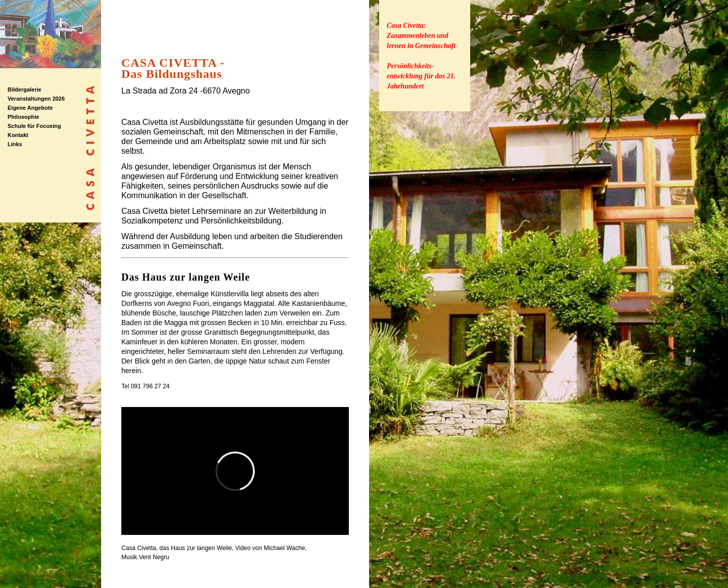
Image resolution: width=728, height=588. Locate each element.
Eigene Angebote (30, 108)
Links (15, 144)
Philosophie (23, 117)
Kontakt (18, 135)
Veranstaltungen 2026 (36, 99)
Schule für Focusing (34, 126)
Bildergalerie (25, 89)
